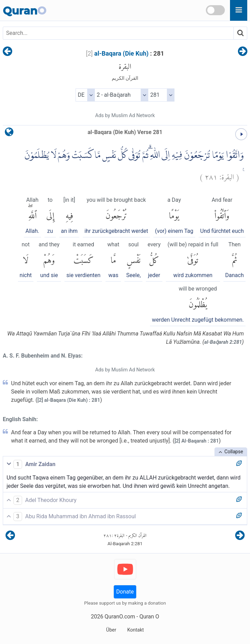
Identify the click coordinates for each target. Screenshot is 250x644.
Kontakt (136, 630)
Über (111, 630)
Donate (125, 592)
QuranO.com (120, 617)
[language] (9, 134)
